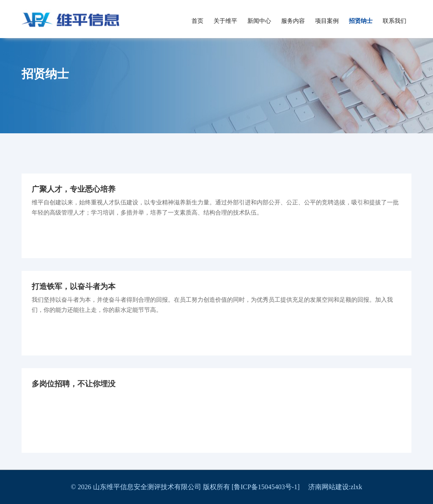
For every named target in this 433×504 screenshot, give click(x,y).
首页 (197, 21)
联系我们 (395, 21)
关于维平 (225, 21)
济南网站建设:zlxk (335, 487)
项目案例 (327, 21)
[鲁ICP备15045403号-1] (270, 487)
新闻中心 (259, 21)
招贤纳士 (361, 21)
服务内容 (293, 21)
